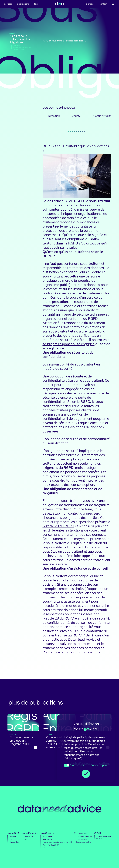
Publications (23, 4)
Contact (103, 4)
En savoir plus (99, 765)
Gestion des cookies (84, 842)
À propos (90, 4)
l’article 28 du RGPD (58, 526)
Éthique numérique (50, 848)
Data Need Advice (82, 639)
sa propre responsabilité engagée (69, 344)
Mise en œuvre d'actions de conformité (57, 842)
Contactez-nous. (88, 652)
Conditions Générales (84, 836)
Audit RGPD (47, 839)
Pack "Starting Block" (51, 845)
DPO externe (47, 836)
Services (8, 4)
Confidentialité (82, 839)
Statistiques (77, 765)
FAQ (36, 4)
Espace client (14, 842)
